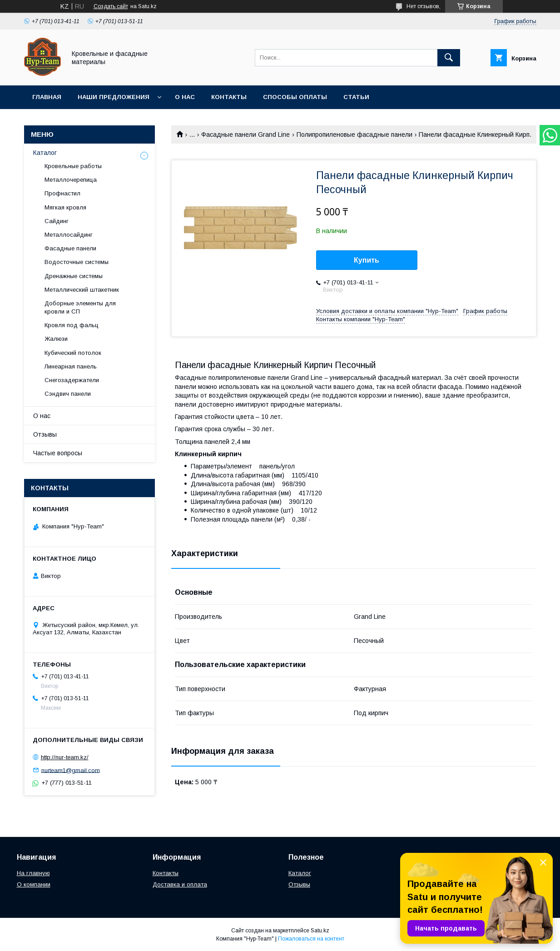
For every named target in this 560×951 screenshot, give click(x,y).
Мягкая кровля (65, 207)
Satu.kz (320, 931)
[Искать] (449, 58)
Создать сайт (111, 6)
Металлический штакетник (82, 290)
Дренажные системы (74, 276)
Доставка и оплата (180, 884)
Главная (47, 97)
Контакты (229, 97)
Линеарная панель (71, 366)
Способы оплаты (295, 97)
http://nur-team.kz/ (65, 757)
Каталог (45, 153)
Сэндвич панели (68, 394)
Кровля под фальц (72, 325)
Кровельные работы (73, 166)
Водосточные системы (77, 262)
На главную (33, 873)
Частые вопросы (58, 453)
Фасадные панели (70, 248)
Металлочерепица (71, 180)
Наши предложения (114, 97)
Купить (367, 260)
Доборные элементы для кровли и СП (80, 307)
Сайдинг (57, 221)
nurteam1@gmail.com (71, 770)
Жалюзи (56, 339)
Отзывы (45, 434)
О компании (34, 884)
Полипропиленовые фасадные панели (354, 134)
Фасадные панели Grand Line (245, 134)
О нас (185, 97)
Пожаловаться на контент (311, 939)
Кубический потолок (73, 353)
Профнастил (62, 193)
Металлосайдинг (69, 235)
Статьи (356, 97)
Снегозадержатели (72, 380)
